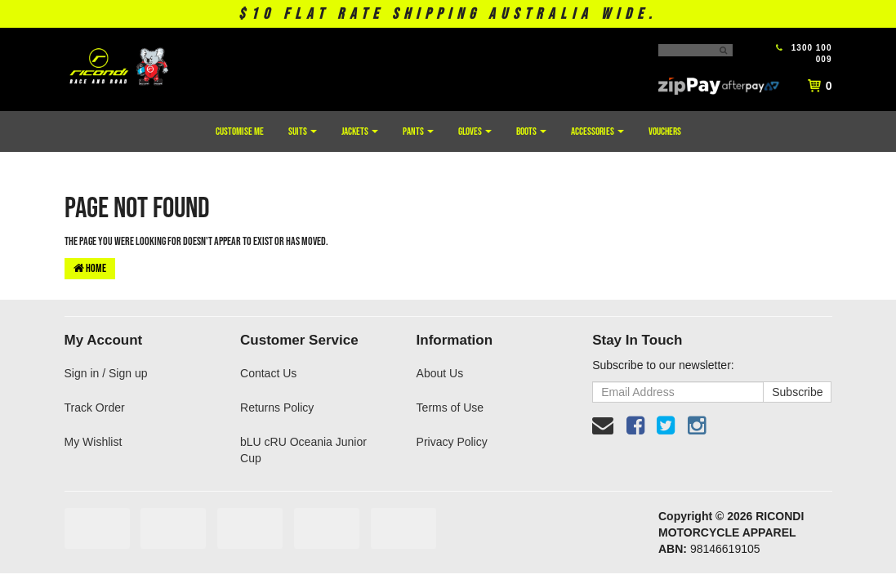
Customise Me (240, 131)
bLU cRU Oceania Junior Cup (303, 450)
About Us (440, 373)
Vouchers (665, 131)
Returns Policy (277, 408)
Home (90, 268)
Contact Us (268, 373)
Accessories (597, 131)
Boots (531, 131)
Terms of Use (450, 408)
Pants (418, 131)
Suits (303, 131)
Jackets (360, 131)
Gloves (475, 131)
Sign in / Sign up (106, 373)
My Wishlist (94, 442)
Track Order (95, 408)
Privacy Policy (452, 442)
